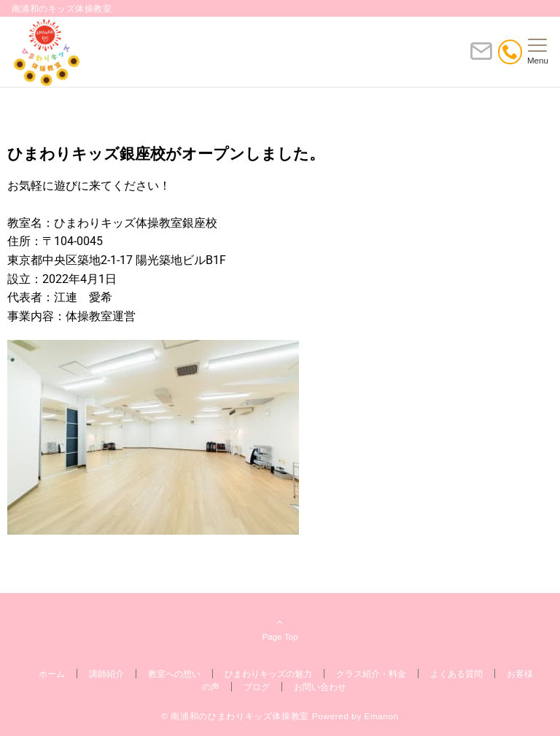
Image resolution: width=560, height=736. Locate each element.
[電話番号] (510, 52)
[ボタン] (481, 57)
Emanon (382, 716)
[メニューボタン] (538, 52)
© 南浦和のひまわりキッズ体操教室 (235, 716)
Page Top (280, 629)
